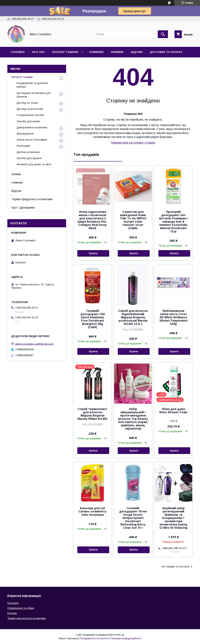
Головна (18, 52)
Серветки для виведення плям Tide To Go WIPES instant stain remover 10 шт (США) (133, 220)
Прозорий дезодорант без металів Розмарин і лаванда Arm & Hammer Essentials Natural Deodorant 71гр (173, 222)
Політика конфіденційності (126, 639)
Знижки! (117, 52)
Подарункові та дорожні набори (32, 85)
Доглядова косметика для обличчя (33, 95)
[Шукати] (163, 34)
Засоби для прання (29, 158)
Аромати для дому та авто (34, 164)
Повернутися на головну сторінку (133, 143)
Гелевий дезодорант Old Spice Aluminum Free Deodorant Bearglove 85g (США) (93, 319)
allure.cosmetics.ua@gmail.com (34, 344)
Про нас (38, 52)
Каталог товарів (65, 52)
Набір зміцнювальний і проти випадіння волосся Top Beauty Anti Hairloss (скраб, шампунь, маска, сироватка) (133, 419)
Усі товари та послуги (176, 567)
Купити (93, 253)
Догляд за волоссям (30, 109)
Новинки (96, 52)
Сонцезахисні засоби (30, 115)
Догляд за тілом (27, 103)
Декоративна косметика (32, 127)
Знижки (16, 174)
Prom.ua (119, 635)
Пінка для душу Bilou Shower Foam (173, 411)
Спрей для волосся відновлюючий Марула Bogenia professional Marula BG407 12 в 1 (133, 317)
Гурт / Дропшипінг (23, 208)
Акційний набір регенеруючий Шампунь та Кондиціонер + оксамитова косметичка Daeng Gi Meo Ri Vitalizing (173, 518)
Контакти (19, 63)
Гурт (37, 63)
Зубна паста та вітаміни (32, 140)
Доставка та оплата (166, 52)
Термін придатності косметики (32, 199)
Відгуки (137, 52)
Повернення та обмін (21, 608)
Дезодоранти (25, 134)
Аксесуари (23, 146)
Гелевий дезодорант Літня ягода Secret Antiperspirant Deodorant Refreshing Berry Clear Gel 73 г (133, 518)
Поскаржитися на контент (94, 639)
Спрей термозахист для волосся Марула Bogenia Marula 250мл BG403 (92, 414)
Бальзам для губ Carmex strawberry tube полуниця (92, 511)
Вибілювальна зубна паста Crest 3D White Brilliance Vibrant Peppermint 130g (173, 317)
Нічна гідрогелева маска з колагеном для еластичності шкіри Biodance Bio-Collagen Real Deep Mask (92, 220)
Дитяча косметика (28, 152)
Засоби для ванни (28, 121)
